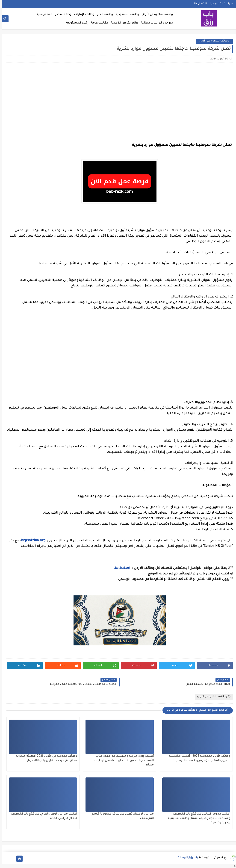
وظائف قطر (103, 15)
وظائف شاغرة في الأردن (156, 15)
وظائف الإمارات (83, 15)
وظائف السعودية (126, 15)
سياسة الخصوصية (220, 4)
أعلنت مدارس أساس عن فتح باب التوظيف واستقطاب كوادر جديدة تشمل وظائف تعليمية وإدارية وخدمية (197, 818)
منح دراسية (43, 15)
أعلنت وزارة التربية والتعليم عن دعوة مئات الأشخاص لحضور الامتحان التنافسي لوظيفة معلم (122, 761)
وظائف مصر (62, 15)
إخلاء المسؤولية (76, 23)
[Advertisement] (118, 103)
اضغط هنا (121, 568)
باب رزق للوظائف (186, 858)
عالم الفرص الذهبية (123, 23)
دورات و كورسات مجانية (155, 23)
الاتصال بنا (199, 4)
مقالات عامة (98, 23)
